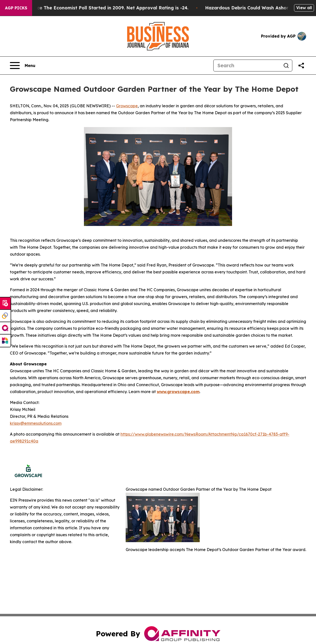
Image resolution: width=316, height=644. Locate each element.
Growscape (127, 106)
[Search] (247, 66)
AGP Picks (16, 8)
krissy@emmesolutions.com (36, 423)
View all (304, 8)
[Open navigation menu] (23, 66)
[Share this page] (301, 66)
